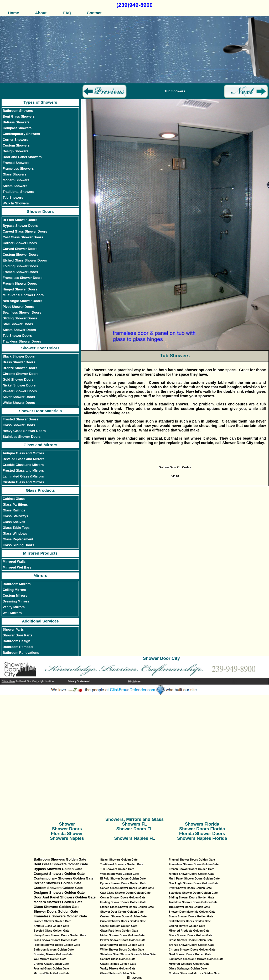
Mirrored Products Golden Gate (189, 931)
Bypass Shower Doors (20, 226)
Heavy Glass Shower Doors (24, 431)
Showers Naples (67, 838)
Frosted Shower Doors (20, 419)
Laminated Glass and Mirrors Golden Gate (196, 959)
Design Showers (15, 151)
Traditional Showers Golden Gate (121, 864)
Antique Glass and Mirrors (23, 453)
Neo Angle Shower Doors (22, 301)
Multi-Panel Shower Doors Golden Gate (194, 879)
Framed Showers (16, 163)
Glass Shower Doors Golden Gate (55, 940)
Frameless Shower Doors (22, 278)
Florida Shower (67, 834)
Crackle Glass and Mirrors (23, 465)
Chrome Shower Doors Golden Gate (192, 950)
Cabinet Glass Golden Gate (118, 959)
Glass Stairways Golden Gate (188, 969)
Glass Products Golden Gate (119, 926)
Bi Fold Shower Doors (20, 220)
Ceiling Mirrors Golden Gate (187, 926)
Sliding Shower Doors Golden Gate (192, 898)
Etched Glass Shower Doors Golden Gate (127, 907)
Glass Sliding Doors (18, 545)
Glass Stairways (15, 516)
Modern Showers (16, 180)
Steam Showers (15, 186)
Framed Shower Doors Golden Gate (192, 860)
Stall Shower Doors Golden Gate (190, 921)
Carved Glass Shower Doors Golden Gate (127, 888)
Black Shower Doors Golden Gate (191, 935)
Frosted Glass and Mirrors (23, 471)
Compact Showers (17, 128)
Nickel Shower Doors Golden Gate (122, 935)
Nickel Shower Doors (19, 385)
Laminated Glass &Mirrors (23, 476)
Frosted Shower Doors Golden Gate (57, 945)
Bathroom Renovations (21, 653)
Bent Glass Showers (19, 117)
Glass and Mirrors (40, 445)
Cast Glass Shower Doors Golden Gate (125, 893)
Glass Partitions (15, 505)
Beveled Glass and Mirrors (24, 459)
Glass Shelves (14, 522)
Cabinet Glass (14, 499)
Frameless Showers (18, 169)
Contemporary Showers (21, 134)
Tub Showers (13, 198)
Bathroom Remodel (18, 647)
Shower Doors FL (135, 829)
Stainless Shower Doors (22, 437)
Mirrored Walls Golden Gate (51, 973)
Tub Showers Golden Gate (117, 869)
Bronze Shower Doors (20, 368)
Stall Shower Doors (18, 324)
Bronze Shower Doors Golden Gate (192, 945)
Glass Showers (14, 174)
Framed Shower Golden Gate (52, 921)
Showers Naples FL (135, 838)
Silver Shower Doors (19, 397)
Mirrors (40, 576)
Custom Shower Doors (20, 255)
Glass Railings (14, 510)
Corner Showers (15, 140)
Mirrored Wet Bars (17, 567)
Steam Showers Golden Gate (119, 860)
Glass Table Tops (16, 528)
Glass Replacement (18, 539)
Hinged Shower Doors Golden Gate (192, 874)
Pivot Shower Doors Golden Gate (190, 888)
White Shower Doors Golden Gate (122, 950)
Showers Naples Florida (202, 838)
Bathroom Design (16, 641)
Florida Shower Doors (202, 834)
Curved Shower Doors (20, 249)
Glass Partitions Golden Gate (119, 931)
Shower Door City (161, 658)
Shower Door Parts (17, 635)
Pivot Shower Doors (18, 307)
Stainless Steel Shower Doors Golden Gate (128, 954)
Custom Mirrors (15, 596)
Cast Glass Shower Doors (23, 237)
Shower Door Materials (40, 411)
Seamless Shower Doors (22, 313)
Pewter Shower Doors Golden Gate (123, 940)
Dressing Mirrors (16, 601)
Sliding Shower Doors (20, 318)
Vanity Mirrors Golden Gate (118, 969)
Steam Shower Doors (19, 330)
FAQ (67, 13)
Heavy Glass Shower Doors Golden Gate (60, 935)
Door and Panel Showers (22, 157)
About (40, 13)
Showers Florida (202, 824)
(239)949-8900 (134, 5)
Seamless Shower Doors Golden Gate (193, 893)
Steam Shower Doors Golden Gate (191, 916)
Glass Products (40, 490)
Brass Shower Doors (19, 362)
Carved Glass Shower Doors (25, 232)
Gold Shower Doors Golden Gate (190, 954)
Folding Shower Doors (20, 266)
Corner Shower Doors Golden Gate (123, 898)
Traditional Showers (18, 192)
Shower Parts (13, 630)
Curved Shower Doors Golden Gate (123, 921)
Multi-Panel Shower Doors (23, 295)
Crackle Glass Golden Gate (51, 964)
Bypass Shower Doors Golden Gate (123, 883)
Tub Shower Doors (17, 336)
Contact (94, 13)
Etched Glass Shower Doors (25, 260)
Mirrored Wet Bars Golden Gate (189, 964)
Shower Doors (40, 211)
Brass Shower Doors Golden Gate (191, 940)
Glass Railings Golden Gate (118, 964)
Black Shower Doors (19, 356)
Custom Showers (16, 145)
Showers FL (134, 824)
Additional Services (40, 621)
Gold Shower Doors (18, 380)
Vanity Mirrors (14, 607)
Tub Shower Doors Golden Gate (189, 907)
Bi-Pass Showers (16, 122)
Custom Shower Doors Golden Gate (123, 916)
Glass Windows (15, 534)
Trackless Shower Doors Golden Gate (193, 902)
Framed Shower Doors (20, 272)
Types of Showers (40, 102)
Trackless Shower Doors (22, 341)
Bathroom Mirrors (17, 584)
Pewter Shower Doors (20, 391)
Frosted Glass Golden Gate (51, 969)
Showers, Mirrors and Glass (134, 819)
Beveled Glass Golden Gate (51, 931)
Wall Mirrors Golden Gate (50, 959)
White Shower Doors (19, 403)
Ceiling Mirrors (14, 590)
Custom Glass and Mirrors (23, 482)
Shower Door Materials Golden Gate (192, 912)
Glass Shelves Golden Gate (118, 973)
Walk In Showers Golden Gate (119, 874)
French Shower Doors (20, 284)
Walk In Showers (16, 203)
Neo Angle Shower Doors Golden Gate (194, 883)
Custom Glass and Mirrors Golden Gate (195, 973)
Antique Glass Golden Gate (51, 926)
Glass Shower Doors (19, 425)
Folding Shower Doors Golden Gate (123, 902)
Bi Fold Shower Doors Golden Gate (123, 879)
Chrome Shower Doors (20, 374)
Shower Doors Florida (202, 829)
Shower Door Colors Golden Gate (122, 912)
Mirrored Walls (14, 562)
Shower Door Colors (40, 348)
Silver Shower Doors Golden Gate (122, 945)
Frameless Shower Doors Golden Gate (194, 864)
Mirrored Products (40, 553)
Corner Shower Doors (20, 243)
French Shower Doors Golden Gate (192, 869)
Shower (67, 824)
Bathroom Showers (18, 111)
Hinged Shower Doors (20, 289)
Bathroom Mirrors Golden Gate (54, 950)
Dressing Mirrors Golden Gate (53, 954)
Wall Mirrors (12, 613)
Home (13, 13)
